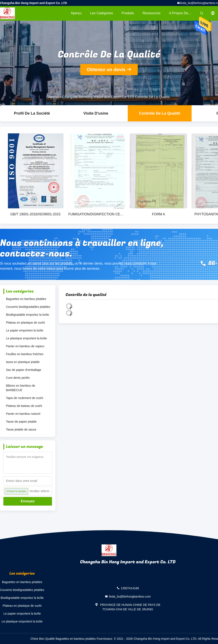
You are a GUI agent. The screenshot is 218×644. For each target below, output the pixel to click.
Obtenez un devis (106, 70)
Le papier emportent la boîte (25, 330)
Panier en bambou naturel (23, 414)
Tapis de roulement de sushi (24, 398)
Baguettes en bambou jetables (26, 299)
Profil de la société (32, 113)
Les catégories (102, 13)
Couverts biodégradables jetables (28, 307)
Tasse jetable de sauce (21, 429)
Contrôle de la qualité (160, 113)
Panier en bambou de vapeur (25, 346)
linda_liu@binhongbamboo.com (130, 596)
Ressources (152, 13)
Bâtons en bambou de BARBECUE (21, 388)
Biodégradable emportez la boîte (27, 315)
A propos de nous (183, 13)
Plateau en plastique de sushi (25, 323)
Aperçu (76, 13)
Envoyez (28, 501)
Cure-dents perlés (18, 378)
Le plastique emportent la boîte (26, 338)
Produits (128, 13)
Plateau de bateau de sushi (24, 406)
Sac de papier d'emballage (24, 370)
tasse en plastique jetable (23, 362)
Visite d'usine (96, 113)
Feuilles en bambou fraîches (25, 354)
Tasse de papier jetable (21, 422)
